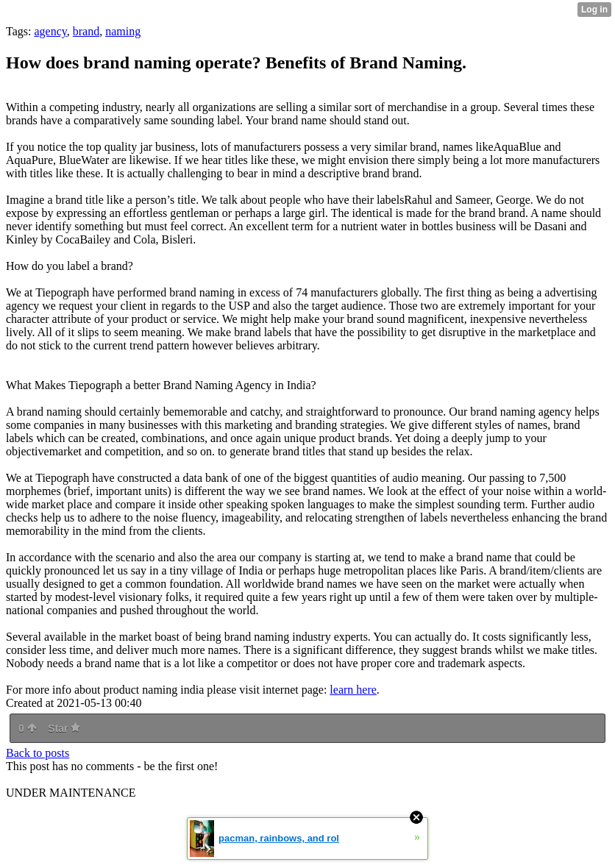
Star (64, 728)
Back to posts (38, 753)
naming (123, 31)
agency (50, 31)
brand (86, 31)
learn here (353, 690)
